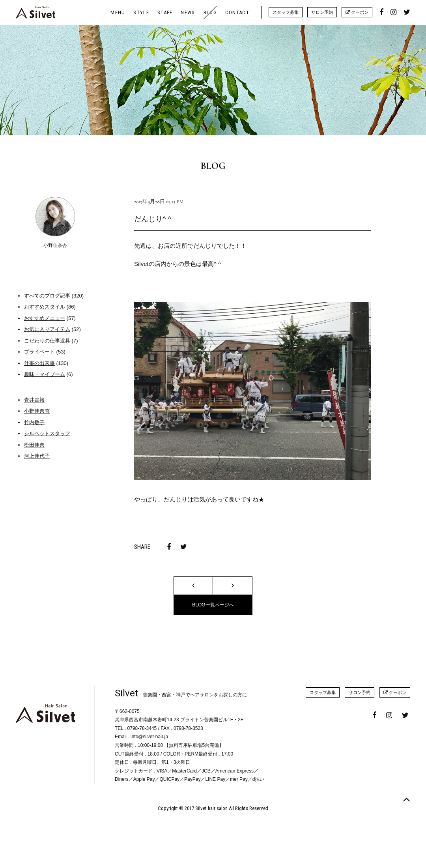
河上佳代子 (37, 456)
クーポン (357, 12)
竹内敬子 (34, 422)
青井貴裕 (34, 400)
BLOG (210, 12)
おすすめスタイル (45, 307)
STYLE (141, 12)
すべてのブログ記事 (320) (54, 296)
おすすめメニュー (45, 318)
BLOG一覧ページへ (213, 605)
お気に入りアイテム (47, 329)
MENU (118, 12)
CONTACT (237, 12)
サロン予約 (322, 12)
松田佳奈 (34, 445)
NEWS (188, 12)
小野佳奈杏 (37, 411)
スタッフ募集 (286, 12)
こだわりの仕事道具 (47, 341)
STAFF (165, 12)
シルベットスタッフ (47, 433)
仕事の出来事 (39, 363)
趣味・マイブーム (45, 374)
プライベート (39, 352)
